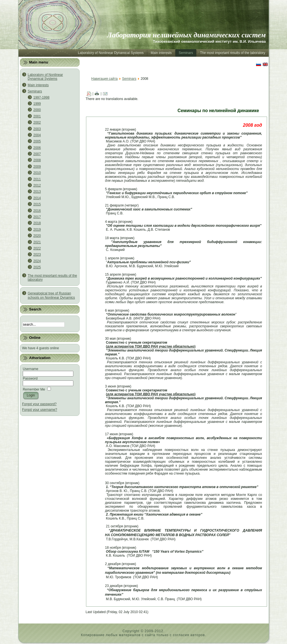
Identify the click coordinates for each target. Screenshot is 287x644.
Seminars (129, 79)
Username (30, 369)
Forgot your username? (40, 410)
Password (30, 378)
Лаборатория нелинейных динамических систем (187, 35)
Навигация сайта (105, 79)
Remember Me (34, 389)
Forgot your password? (39, 404)
